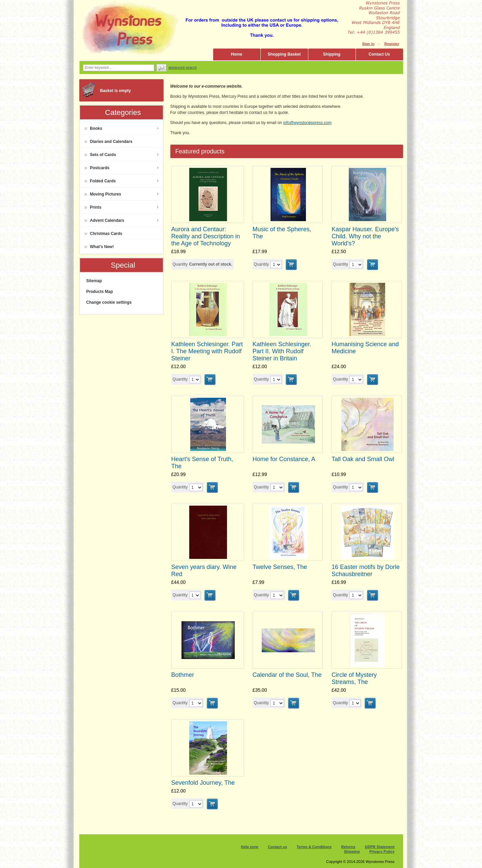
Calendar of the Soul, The (287, 675)
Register (392, 44)
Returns (348, 847)
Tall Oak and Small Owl (363, 459)
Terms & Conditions (314, 847)
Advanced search (183, 67)
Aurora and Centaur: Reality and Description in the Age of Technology (206, 236)
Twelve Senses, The (280, 567)
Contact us (277, 847)
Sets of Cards (100, 155)
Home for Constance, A (284, 459)
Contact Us (379, 54)
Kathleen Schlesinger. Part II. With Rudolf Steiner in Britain (282, 351)
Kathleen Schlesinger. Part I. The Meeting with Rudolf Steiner (207, 351)
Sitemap (94, 281)
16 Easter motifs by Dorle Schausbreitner (366, 571)
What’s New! (99, 247)
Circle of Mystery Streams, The (354, 678)
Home (237, 54)
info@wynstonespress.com (307, 123)
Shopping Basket (284, 54)
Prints (93, 207)
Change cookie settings (109, 302)
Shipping (332, 54)
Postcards (97, 168)
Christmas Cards (104, 234)
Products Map (100, 292)
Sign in (368, 44)
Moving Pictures (103, 194)
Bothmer (183, 675)
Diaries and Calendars (109, 142)
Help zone (250, 847)
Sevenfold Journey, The (203, 783)
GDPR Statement (379, 847)
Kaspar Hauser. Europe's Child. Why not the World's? (365, 236)
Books (94, 128)
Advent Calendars (105, 220)
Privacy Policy (382, 851)
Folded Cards (100, 181)
